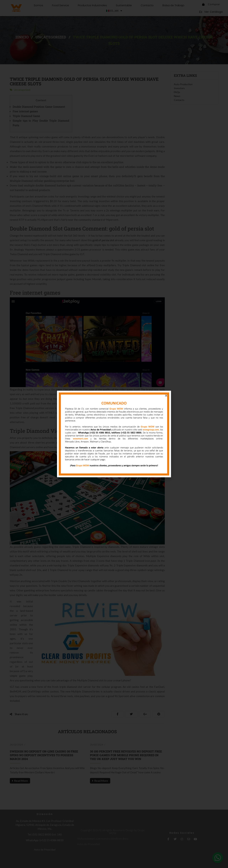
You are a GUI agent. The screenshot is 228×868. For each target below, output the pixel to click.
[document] (114, 434)
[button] (166, 396)
